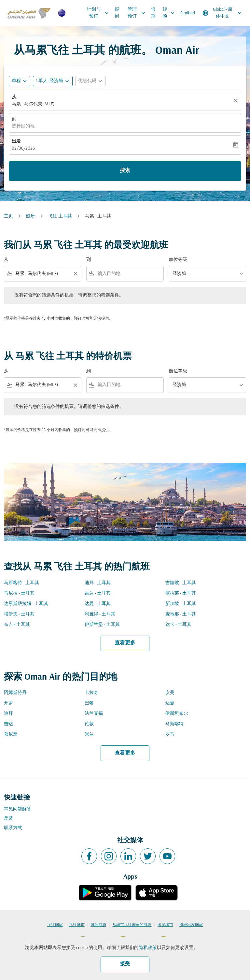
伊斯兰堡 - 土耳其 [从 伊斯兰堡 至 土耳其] (102, 625)
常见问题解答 (18, 809)
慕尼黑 (11, 735)
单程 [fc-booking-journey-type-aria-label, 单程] (16, 81)
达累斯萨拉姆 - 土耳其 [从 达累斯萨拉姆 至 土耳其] (26, 604)
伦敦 (89, 724)
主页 (8, 216)
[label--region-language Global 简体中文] (222, 13)
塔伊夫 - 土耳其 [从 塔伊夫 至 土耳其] (19, 614)
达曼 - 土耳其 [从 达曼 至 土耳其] (98, 604)
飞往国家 (55, 925)
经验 (170, 13)
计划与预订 (99, 13)
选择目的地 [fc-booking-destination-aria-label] (23, 126)
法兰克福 (94, 714)
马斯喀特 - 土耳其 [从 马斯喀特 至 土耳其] (21, 583)
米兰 (89, 735)
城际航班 (99, 925)
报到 (117, 13)
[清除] (237, 101)
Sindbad (188, 13)
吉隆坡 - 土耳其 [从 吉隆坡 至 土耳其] (181, 583)
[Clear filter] (75, 274)
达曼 (170, 703)
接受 (125, 964)
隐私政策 (148, 948)
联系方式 (13, 828)
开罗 (8, 703)
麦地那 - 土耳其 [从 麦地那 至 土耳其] (181, 614)
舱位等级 (178, 260)
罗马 (170, 735)
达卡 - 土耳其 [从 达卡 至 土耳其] (178, 625)
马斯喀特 (174, 724)
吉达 (8, 724)
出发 (16, 142)
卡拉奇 (91, 693)
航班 (31, 216)
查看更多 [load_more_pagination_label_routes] (125, 643)
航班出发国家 (191, 925)
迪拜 (8, 714)
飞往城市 (77, 925)
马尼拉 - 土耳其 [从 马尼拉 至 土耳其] (19, 593)
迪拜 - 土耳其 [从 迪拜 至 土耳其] (98, 583)
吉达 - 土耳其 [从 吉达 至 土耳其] (98, 593)
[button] (53, 81)
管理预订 (138, 13)
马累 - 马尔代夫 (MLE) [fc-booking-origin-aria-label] (33, 104)
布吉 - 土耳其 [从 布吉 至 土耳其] (17, 625)
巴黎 (89, 703)
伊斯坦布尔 (177, 714)
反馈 (8, 819)
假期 (153, 13)
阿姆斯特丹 (15, 693)
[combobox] (42, 274)
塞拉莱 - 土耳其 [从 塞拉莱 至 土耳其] (181, 593)
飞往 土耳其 (60, 216)
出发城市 (165, 925)
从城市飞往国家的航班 (132, 925)
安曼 (170, 693)
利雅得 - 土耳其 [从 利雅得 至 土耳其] (100, 614)
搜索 (125, 171)
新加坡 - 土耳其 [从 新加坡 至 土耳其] (181, 604)
